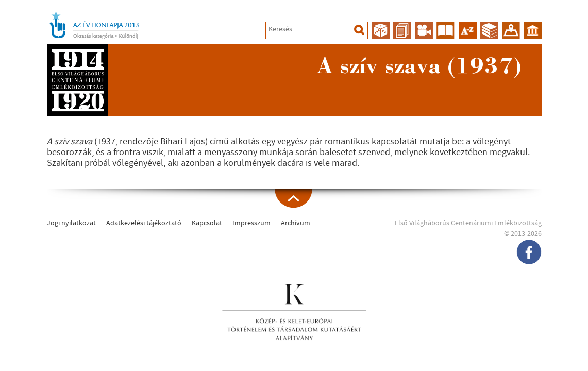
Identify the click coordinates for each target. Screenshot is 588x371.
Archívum (296, 223)
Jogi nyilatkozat (71, 223)
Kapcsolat (207, 223)
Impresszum (251, 223)
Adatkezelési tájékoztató (144, 223)
